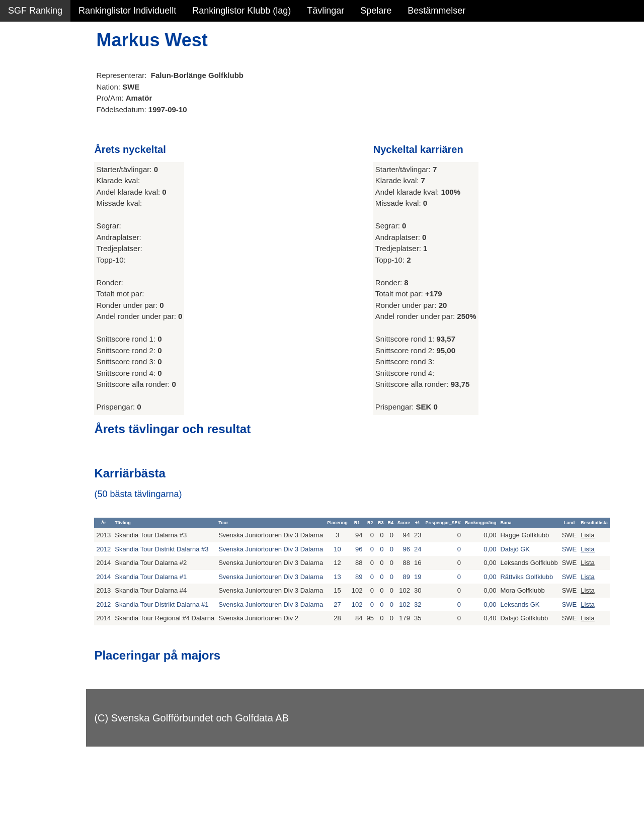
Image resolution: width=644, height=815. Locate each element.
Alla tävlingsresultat (47, 152)
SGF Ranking (35, 11)
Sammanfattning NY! (50, 65)
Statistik (24, 109)
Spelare (376, 11)
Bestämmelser (436, 11)
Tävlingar (326, 11)
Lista (614, 540)
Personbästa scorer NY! (56, 130)
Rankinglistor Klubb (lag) (242, 11)
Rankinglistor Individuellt (127, 11)
